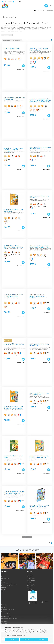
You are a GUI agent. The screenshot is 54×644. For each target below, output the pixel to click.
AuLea (5, 62)
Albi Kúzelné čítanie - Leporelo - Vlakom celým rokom (15, 492)
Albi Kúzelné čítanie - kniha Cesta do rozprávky (13, 295)
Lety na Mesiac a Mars (12, 49)
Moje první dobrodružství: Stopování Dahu (39, 49)
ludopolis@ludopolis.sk (20, 2)
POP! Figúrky (30, 582)
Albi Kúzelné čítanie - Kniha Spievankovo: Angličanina (39, 506)
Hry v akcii (29, 577)
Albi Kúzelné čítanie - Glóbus (14, 344)
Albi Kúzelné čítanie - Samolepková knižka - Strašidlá (37, 295)
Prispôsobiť (27, 639)
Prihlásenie (4, 589)
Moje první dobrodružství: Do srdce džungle (14, 98)
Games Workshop (31, 580)
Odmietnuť (41, 639)
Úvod (43, 11)
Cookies (3, 591)
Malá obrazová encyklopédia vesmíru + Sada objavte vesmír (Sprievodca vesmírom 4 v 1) (40, 100)
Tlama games (39, 61)
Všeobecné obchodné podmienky (9, 584)
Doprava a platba (5, 579)
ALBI (9, 159)
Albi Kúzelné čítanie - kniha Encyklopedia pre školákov (39, 246)
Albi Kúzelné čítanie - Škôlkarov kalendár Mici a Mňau (13, 246)
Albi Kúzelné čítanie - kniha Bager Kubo (13, 210)
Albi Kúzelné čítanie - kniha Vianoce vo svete (39, 394)
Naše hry (29, 588)
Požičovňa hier (30, 589)
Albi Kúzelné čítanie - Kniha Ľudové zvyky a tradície (39, 457)
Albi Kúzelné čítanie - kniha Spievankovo (39, 345)
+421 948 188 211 (8, 2)
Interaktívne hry (49, 11)
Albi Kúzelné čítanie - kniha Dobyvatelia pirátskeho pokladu (13, 149)
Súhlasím (12, 639)
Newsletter (4, 588)
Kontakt (3, 582)
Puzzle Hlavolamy (31, 586)
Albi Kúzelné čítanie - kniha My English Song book (40, 148)
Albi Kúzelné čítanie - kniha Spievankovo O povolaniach (14, 407)
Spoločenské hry (31, 579)
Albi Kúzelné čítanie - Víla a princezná (39, 197)
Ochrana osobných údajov (7, 586)
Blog (2, 580)
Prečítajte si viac (7, 35)
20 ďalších (27, 537)
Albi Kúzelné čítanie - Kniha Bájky (13, 457)
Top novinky (30, 575)
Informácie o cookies (21, 635)
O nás (3, 577)
